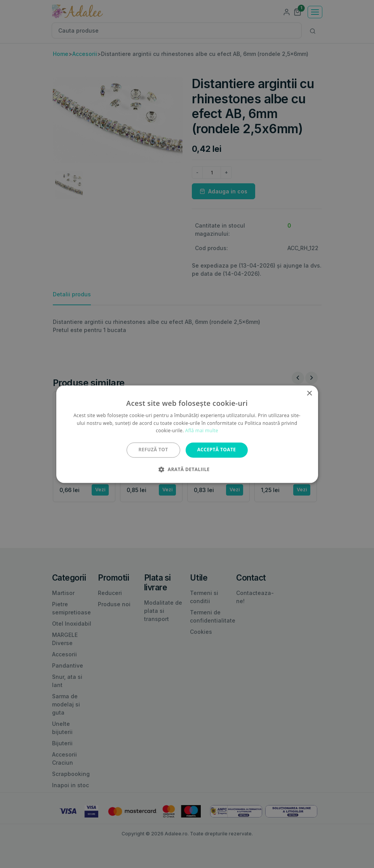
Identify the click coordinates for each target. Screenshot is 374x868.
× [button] (309, 394)
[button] (187, 469)
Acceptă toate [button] (217, 450)
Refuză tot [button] (153, 450)
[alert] (187, 434)
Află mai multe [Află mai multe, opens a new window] (202, 431)
